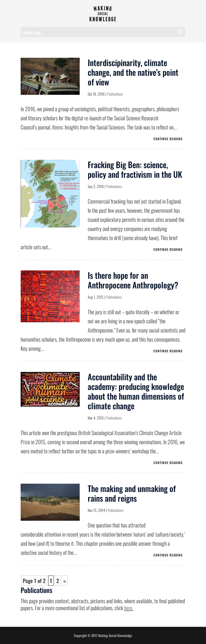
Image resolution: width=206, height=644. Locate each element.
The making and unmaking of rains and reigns (132, 493)
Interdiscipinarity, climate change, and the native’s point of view (133, 72)
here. (129, 608)
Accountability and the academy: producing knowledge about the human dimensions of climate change (136, 391)
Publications (115, 94)
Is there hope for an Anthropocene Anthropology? (133, 280)
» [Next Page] (65, 581)
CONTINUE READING (168, 139)
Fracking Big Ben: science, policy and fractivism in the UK (135, 169)
